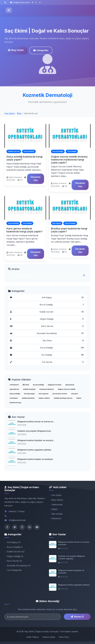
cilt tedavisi (14, 385)
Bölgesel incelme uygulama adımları (34, 450)
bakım (79, 398)
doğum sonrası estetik (67, 389)
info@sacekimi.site (19, 2)
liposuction (70, 385)
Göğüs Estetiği (47, 319)
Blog (19, 113)
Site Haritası (57, 514)
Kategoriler (41, 50)
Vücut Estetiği (47, 348)
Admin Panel (64, 637)
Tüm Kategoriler (14, 570)
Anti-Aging (47, 297)
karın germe (44, 394)
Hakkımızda (57, 505)
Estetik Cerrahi (47, 312)
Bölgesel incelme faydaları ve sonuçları (71, 572)
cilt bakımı (14, 398)
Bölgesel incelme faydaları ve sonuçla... (36, 440)
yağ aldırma (14, 389)
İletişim (55, 509)
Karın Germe (47, 326)
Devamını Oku (36, 179)
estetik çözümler (28, 398)
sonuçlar (75, 394)
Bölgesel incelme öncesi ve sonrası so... (36, 422)
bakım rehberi (44, 398)
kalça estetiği (15, 394)
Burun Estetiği (62, 305)
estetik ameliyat (29, 389)
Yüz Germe (47, 362)
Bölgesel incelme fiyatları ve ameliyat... (36, 459)
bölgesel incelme (55, 385)
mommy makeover (47, 389)
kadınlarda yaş (15, 403)
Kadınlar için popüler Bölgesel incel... (35, 431)
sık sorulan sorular (60, 394)
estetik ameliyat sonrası (63, 398)
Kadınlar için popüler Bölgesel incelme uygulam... (71, 557)
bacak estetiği (38, 385)
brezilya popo (29, 394)
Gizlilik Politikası (33, 637)
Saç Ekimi (47, 340)
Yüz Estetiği (47, 355)
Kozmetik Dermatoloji (47, 333)
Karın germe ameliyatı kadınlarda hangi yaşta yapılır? (24, 230)
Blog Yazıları (16, 50)
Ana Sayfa (9, 113)
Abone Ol (77, 617)
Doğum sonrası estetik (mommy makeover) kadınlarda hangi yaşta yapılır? (69, 160)
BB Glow (26, 385)
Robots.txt (56, 518)
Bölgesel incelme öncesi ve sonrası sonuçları (74, 543)
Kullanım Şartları (49, 637)
